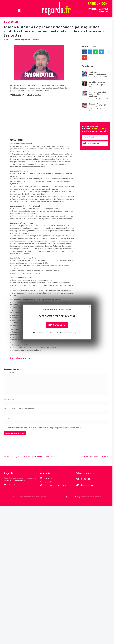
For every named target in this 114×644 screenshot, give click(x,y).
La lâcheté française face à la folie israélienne (97, 94)
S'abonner (11, 484)
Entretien (36, 40)
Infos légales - (18, 497)
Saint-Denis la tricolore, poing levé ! (98, 73)
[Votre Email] (95, 137)
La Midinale (11, 22)
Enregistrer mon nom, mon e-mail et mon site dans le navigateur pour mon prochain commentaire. (45, 428)
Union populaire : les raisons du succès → (92, 456)
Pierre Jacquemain (23, 40)
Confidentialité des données (35, 497)
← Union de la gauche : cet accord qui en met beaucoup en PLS (29, 456)
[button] (107, 11)
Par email (47, 482)
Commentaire (9, 372)
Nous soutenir (87, 485)
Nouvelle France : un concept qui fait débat (98, 105)
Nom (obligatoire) (11, 399)
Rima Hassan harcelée (98, 82)
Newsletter (48, 478)
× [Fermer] (89, 306)
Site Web (7, 418)
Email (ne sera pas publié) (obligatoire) (19, 409)
